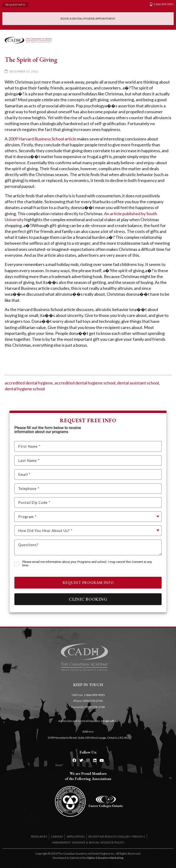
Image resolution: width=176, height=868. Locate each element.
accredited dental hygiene (29, 383)
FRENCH (138, 836)
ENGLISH (124, 836)
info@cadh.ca (109, 721)
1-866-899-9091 (94, 695)
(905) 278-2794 (93, 701)
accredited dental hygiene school (85, 383)
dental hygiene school (25, 389)
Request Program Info (88, 583)
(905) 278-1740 (95, 707)
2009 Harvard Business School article (42, 139)
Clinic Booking (88, 599)
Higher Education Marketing (105, 858)
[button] (166, 40)
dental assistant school (138, 383)
